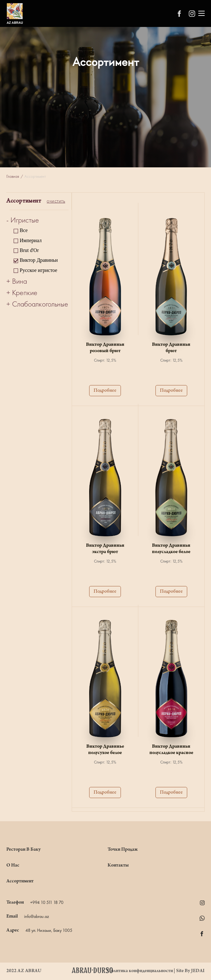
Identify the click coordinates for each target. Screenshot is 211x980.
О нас (13, 866)
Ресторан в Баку (23, 850)
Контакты (118, 866)
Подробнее (105, 391)
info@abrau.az (36, 917)
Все (24, 230)
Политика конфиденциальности (141, 971)
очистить (56, 201)
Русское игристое (38, 270)
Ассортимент (20, 881)
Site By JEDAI (190, 971)
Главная (13, 177)
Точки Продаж (123, 850)
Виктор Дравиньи (39, 260)
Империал (31, 240)
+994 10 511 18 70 (47, 903)
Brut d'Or (29, 250)
